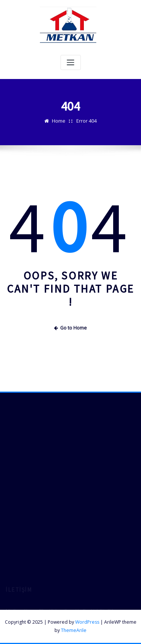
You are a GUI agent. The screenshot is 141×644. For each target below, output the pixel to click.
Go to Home (71, 328)
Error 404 (86, 121)
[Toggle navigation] (71, 63)
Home (59, 121)
